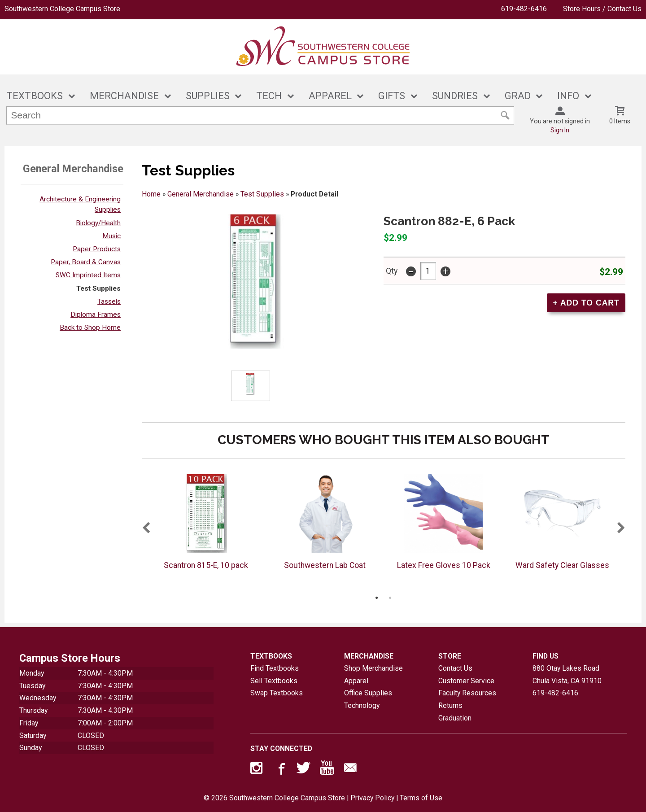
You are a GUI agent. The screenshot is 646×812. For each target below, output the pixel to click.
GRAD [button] (518, 96)
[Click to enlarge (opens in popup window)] (251, 386)
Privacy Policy (372, 798)
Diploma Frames (96, 314)
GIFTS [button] (392, 96)
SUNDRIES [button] (455, 96)
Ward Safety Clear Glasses (562, 565)
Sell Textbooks (274, 681)
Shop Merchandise (373, 668)
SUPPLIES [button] (208, 96)
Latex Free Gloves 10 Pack (444, 565)
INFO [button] (568, 96)
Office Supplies (368, 693)
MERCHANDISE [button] (124, 96)
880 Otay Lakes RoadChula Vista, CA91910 (567, 674)
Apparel (356, 681)
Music (111, 236)
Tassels (109, 301)
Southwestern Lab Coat (325, 565)
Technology (362, 705)
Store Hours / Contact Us (602, 9)
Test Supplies (98, 288)
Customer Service (466, 681)
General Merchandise (201, 194)
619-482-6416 (524, 9)
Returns (450, 705)
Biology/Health (98, 223)
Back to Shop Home (90, 327)
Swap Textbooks (277, 693)
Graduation (455, 718)
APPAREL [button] (330, 96)
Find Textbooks (275, 668)
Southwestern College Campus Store (62, 9)
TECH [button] (269, 96)
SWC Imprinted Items (88, 275)
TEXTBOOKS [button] (35, 96)
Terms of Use (421, 798)
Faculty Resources (467, 693)
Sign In (560, 130)
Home (151, 194)
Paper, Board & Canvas (86, 262)
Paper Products (97, 249)
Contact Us (455, 668)
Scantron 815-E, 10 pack (206, 565)
